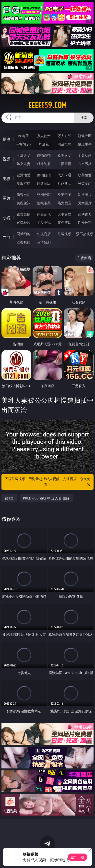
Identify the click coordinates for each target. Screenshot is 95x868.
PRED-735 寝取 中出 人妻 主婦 (46, 498)
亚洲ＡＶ (24, 155)
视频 (7, 159)
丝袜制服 (44, 164)
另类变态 (85, 183)
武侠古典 (85, 214)
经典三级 (44, 183)
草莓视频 (64, 234)
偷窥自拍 (24, 195)
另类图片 (85, 203)
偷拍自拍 (44, 175)
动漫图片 (85, 195)
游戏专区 (85, 136)
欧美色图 (64, 195)
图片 (7, 198)
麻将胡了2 (24, 144)
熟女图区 (64, 203)
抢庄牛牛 (85, 144)
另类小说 (44, 223)
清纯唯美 (44, 203)
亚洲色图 (44, 195)
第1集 (9, 498)
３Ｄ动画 (85, 155)
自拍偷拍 (44, 155)
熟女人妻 (24, 164)
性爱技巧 (85, 223)
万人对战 (64, 136)
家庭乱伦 (44, 214)
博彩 (7, 139)
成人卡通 (64, 175)
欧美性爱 (85, 175)
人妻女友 (64, 214)
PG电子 (24, 136)
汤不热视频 (85, 234)
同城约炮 (24, 234)
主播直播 (64, 164)
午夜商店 (44, 234)
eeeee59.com (47, 105)
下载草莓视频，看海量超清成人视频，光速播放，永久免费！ (48, 482)
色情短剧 (44, 242)
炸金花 (44, 144)
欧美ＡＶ (64, 155)
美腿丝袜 (24, 203)
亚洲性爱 (24, 175)
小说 (7, 218)
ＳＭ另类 (85, 164)
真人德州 (44, 136)
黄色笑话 (64, 223)
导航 (7, 237)
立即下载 (77, 857)
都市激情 (24, 214)
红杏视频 (24, 242)
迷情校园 (24, 223)
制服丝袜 (24, 183)
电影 (7, 179)
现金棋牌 (64, 144)
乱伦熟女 (64, 183)
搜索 (84, 118)
